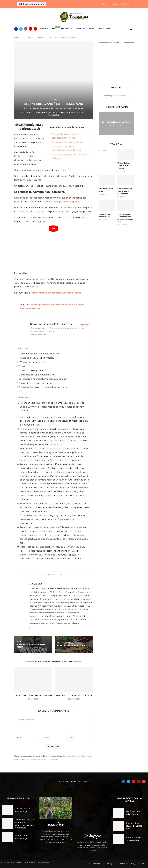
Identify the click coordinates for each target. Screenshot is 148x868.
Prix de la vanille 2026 (106, 190)
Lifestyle (80, 29)
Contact (122, 864)
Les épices (66, 29)
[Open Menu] (131, 29)
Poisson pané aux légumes (67, 142)
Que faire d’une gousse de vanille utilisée (134, 826)
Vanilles (144, 864)
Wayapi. (47, 863)
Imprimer (84, 325)
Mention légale (95, 864)
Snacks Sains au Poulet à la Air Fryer (74, 695)
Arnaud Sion (28, 112)
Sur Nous (44, 29)
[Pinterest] (31, 29)
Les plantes (105, 29)
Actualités (29, 37)
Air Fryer (41, 37)
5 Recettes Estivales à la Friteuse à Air (33, 695)
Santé (91, 29)
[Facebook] (16, 29)
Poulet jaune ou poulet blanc (106, 216)
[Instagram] (26, 29)
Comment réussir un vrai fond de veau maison (125, 191)
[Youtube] (35, 29)
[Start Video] (53, 247)
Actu (55, 28)
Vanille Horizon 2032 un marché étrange (124, 166)
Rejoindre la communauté (32, 4)
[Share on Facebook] (64, 574)
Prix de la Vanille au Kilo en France (116, 122)
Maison (17, 37)
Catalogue (110, 864)
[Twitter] (21, 29)
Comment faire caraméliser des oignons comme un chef (125, 218)
